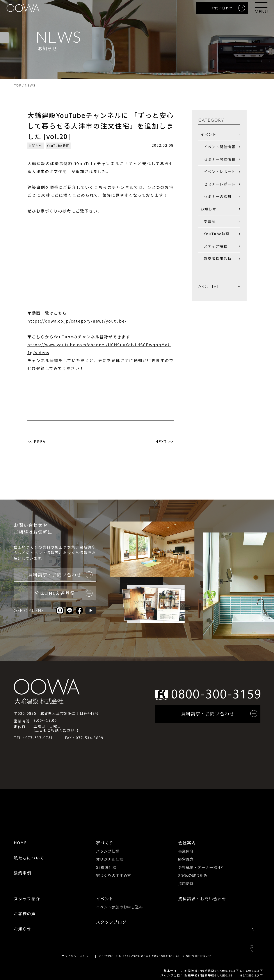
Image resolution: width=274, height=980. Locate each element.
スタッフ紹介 (27, 899)
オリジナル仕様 (110, 859)
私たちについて (29, 858)
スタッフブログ (111, 922)
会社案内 (187, 843)
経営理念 (186, 859)
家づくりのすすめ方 (114, 875)
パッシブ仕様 (108, 851)
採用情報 (186, 883)
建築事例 (23, 873)
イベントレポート (220, 171)
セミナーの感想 (218, 196)
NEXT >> (164, 441)
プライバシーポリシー (77, 956)
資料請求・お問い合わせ (202, 899)
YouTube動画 (58, 146)
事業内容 (186, 851)
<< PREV (36, 441)
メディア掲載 (216, 246)
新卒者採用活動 (218, 258)
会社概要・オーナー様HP (201, 867)
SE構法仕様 (106, 867)
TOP (18, 85)
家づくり (105, 843)
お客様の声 (25, 913)
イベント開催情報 (220, 147)
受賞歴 (210, 221)
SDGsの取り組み (193, 875)
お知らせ (36, 146)
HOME (20, 843)
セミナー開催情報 (220, 159)
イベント (208, 134)
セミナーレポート (220, 184)
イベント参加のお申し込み (119, 907)
